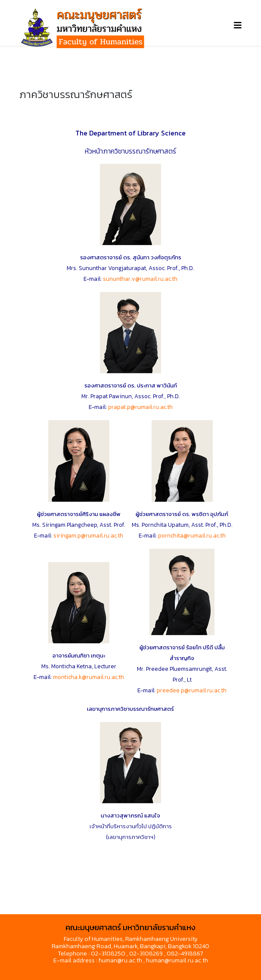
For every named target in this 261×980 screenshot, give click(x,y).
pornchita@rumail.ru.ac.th (192, 535)
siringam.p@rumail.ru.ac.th (88, 535)
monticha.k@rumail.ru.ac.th (89, 677)
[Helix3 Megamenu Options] (238, 26)
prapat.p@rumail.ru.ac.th (140, 407)
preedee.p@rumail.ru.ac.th (192, 690)
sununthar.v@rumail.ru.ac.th (140, 279)
